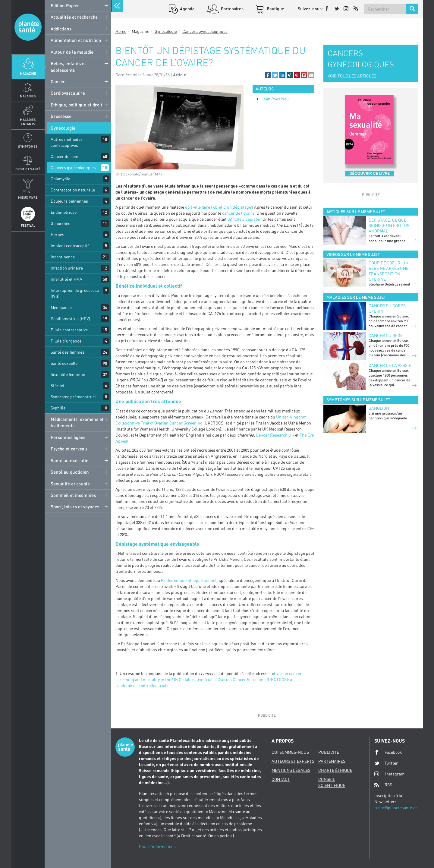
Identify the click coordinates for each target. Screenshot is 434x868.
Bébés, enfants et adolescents (68, 66)
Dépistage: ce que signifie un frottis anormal (389, 225)
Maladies (28, 96)
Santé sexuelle (64, 363)
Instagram (389, 774)
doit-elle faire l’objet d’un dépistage (218, 207)
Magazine (28, 73)
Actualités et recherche (74, 17)
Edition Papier (65, 5)
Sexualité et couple (70, 484)
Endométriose (64, 212)
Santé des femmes (68, 352)
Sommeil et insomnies (73, 495)
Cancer (58, 81)
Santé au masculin (70, 460)
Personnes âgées (68, 437)
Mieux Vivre (28, 197)
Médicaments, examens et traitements (77, 422)
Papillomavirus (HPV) (70, 319)
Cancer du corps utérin (387, 308)
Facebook (388, 752)
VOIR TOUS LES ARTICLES (352, 76)
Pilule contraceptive (69, 330)
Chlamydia (60, 179)
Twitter (386, 763)
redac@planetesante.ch (396, 808)
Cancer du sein (64, 156)
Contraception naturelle (73, 190)
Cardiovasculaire (68, 93)
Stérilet (58, 385)
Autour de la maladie (72, 52)
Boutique (275, 9)
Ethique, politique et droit (76, 105)
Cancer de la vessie (390, 365)
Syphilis (58, 408)
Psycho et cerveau (69, 449)
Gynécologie (63, 128)
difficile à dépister (244, 219)
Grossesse (61, 116)
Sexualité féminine (68, 374)
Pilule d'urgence (66, 341)
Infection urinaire (67, 268)
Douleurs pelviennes (69, 201)
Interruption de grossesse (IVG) (75, 293)
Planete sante (28, 27)
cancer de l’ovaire (238, 213)
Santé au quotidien (70, 472)
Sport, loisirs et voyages (75, 507)
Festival (28, 225)
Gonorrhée (60, 223)
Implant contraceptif (70, 246)
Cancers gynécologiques (73, 167)
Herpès (57, 234)
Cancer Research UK (275, 435)
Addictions (61, 29)
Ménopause (61, 307)
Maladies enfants (28, 122)
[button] (268, 75)
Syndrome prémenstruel (73, 397)
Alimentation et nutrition (76, 40)
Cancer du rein (385, 335)
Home (121, 31)
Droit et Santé (28, 169)
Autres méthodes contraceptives (67, 142)
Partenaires (232, 9)
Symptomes (28, 146)
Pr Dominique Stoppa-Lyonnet (189, 580)
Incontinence (63, 257)
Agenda (187, 9)
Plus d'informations (157, 846)
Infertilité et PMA (66, 279)
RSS (383, 785)
